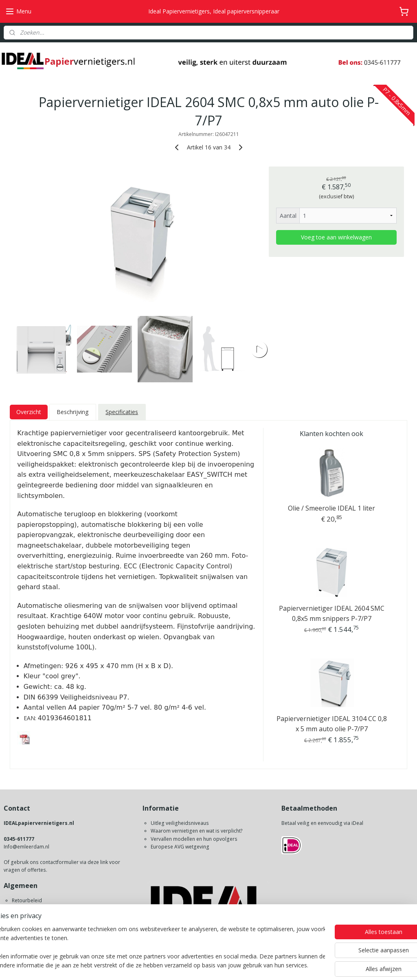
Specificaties (122, 412)
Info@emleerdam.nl (26, 847)
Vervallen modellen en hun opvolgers (194, 839)
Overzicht (29, 412)
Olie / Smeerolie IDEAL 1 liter (331, 509)
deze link (98, 862)
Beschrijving (72, 412)
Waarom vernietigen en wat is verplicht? (197, 831)
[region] (155, 948)
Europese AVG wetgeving (180, 847)
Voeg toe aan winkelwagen (336, 238)
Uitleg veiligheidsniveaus (180, 823)
